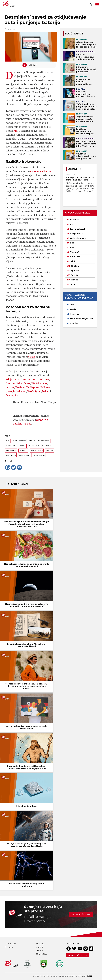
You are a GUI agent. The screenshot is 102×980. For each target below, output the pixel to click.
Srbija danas (13, 379)
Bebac (47, 391)
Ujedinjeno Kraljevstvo (82, 319)
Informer (27, 379)
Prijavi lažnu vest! (78, 955)
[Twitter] (14, 467)
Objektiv (75, 266)
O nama (9, 947)
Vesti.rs (10, 387)
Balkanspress (19, 441)
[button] (97, 5)
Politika (75, 275)
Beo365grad (35, 391)
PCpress (45, 379)
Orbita (39, 951)
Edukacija (41, 954)
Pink (73, 261)
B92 (72, 247)
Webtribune (39, 455)
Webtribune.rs (41, 383)
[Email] (19, 467)
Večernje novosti (78, 238)
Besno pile (12, 395)
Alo (16, 131)
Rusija (73, 309)
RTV (73, 284)
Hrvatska (74, 314)
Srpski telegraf (77, 229)
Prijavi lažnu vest (81, 915)
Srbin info (75, 257)
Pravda (74, 280)
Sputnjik (75, 271)
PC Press (23, 450)
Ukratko (75, 169)
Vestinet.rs (11, 455)
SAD (72, 305)
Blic (72, 243)
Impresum (10, 944)
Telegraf (74, 252)
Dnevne (10, 383)
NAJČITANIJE (74, 34)
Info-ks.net (20, 391)
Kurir (36, 379)
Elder (90, 976)
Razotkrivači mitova (42, 171)
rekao (32, 357)
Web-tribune (24, 383)
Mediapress (33, 387)
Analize (40, 944)
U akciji (40, 947)
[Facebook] (8, 467)
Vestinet (20, 387)
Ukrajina (74, 323)
